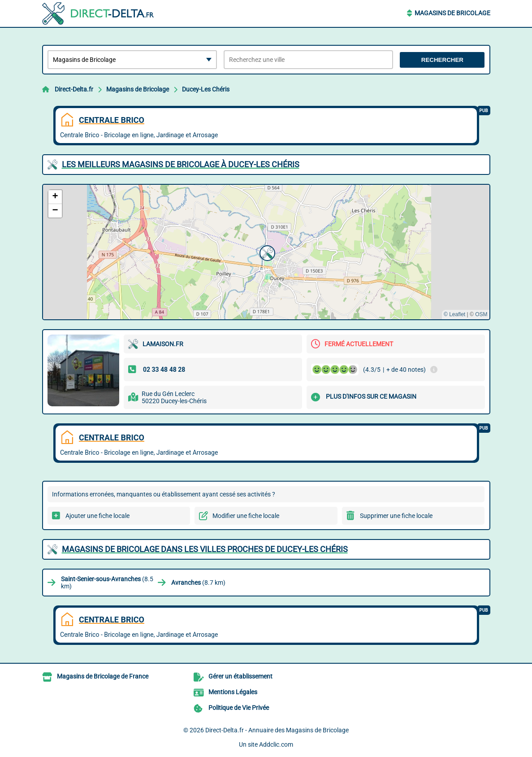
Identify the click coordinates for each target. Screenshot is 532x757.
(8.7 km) (198, 583)
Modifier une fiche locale (246, 516)
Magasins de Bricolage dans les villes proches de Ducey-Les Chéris (205, 549)
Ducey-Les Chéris (206, 89)
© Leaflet (454, 314)
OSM (481, 314)
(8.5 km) (107, 583)
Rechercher (442, 60)
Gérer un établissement (240, 676)
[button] (266, 252)
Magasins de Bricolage (452, 13)
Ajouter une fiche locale (97, 516)
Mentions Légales (233, 692)
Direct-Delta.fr (74, 89)
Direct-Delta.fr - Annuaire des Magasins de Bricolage (277, 730)
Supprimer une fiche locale (396, 516)
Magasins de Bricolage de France (103, 676)
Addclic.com (276, 744)
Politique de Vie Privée (239, 708)
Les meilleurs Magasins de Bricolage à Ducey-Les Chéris (181, 164)
